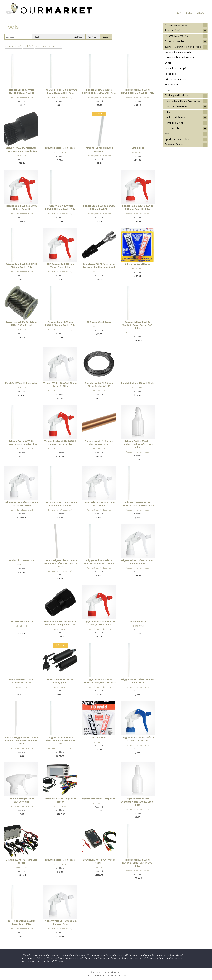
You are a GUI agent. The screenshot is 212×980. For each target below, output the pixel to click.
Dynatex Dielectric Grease (60, 148)
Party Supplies (173, 128)
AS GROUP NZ (21, 156)
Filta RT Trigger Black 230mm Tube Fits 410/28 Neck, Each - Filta (60, 563)
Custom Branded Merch (178, 52)
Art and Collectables (176, 25)
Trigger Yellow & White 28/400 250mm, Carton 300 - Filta (138, 863)
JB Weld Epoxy (138, 621)
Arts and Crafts (173, 31)
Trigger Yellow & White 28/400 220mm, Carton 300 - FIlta (138, 325)
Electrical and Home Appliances (182, 101)
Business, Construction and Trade (183, 47)
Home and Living (174, 123)
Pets (167, 134)
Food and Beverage (176, 107)
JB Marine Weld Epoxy (138, 264)
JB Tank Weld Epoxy (21, 621)
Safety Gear (171, 85)
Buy (179, 13)
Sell (189, 13)
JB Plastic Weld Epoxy (99, 322)
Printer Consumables (176, 79)
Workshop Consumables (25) (49, 46)
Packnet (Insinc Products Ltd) (21, 98)
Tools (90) (28, 46)
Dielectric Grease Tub (21, 560)
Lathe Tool (138, 148)
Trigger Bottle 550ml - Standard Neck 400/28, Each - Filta (138, 802)
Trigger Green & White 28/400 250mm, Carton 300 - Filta (60, 741)
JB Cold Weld (99, 738)
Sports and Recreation (177, 139)
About (202, 13)
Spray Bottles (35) (13, 46)
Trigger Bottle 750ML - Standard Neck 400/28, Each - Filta (138, 444)
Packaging (170, 74)
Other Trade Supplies (176, 68)
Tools (168, 90)
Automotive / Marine (176, 36)
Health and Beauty (175, 118)
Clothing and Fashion (176, 96)
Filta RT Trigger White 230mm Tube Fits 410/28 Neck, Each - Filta (21, 741)
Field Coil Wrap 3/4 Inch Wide (138, 383)
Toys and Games (174, 145)
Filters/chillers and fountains (180, 58)
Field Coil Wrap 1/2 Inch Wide (21, 383)
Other (168, 63)
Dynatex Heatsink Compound (99, 799)
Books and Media (174, 42)
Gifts (167, 112)
